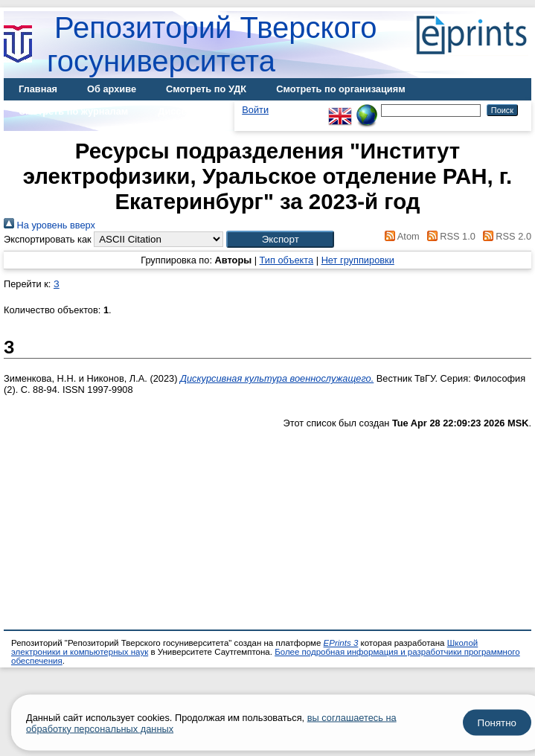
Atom (400, 236)
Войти (255, 110)
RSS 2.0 (504, 236)
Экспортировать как (48, 239)
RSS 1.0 (449, 236)
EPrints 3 (341, 643)
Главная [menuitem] (38, 89)
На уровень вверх (49, 225)
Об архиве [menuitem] (112, 89)
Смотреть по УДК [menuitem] (206, 89)
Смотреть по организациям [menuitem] (341, 89)
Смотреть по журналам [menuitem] (73, 111)
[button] (280, 239)
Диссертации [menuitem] (189, 111)
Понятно (497, 723)
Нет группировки (358, 260)
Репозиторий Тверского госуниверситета (212, 44)
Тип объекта (287, 260)
